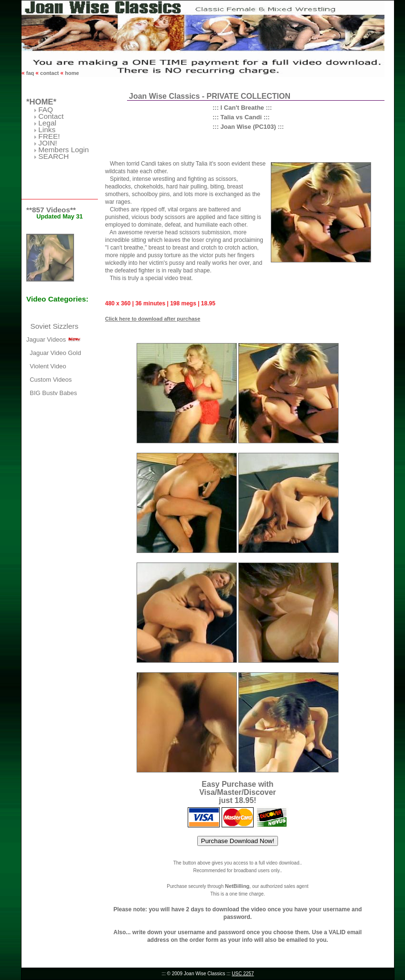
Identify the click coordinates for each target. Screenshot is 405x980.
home (71, 73)
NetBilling (237, 886)
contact (49, 73)
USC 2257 (243, 974)
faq (30, 73)
